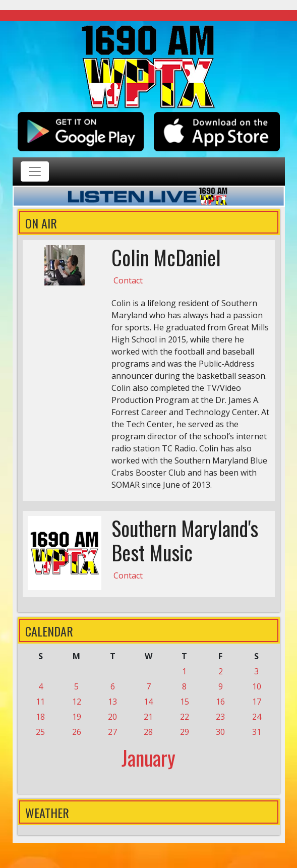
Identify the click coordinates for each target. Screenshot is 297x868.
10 (257, 686)
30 (220, 732)
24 (257, 717)
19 (77, 717)
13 (112, 702)
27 (112, 732)
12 (77, 702)
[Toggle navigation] (35, 171)
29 (185, 732)
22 (185, 717)
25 (40, 732)
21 (148, 717)
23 (220, 717)
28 (148, 732)
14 (148, 702)
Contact (128, 280)
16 (220, 702)
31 (257, 732)
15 (185, 702)
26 (77, 732)
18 (40, 717)
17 (257, 702)
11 (40, 702)
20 (112, 717)
